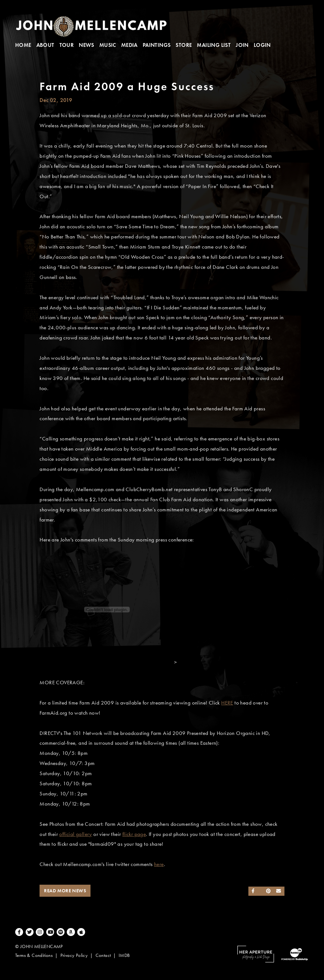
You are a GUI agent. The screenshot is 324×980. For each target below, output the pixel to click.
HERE (227, 703)
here (159, 864)
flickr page (134, 834)
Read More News (65, 891)
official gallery (75, 834)
